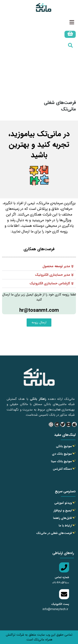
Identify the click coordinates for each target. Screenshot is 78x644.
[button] (39, 266)
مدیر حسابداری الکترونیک (53, 275)
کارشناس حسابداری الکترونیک (50, 283)
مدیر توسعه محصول (56, 266)
